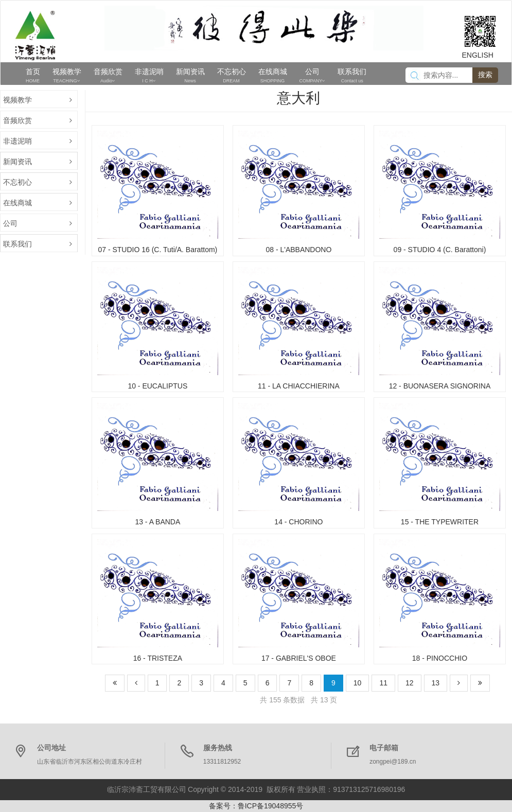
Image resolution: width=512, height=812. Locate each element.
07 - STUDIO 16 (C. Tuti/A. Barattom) (157, 250)
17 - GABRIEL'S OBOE (299, 658)
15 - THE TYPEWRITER (440, 522)
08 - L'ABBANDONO (298, 250)
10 (358, 683)
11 (383, 683)
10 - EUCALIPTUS (157, 386)
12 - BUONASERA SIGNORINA (440, 386)
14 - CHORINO (298, 522)
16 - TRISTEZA (158, 658)
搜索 (485, 75)
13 (436, 683)
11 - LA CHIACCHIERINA (299, 386)
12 (410, 683)
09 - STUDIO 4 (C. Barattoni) (440, 250)
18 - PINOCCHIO (440, 658)
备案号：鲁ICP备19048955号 (256, 806)
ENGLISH (478, 55)
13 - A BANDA (157, 522)
